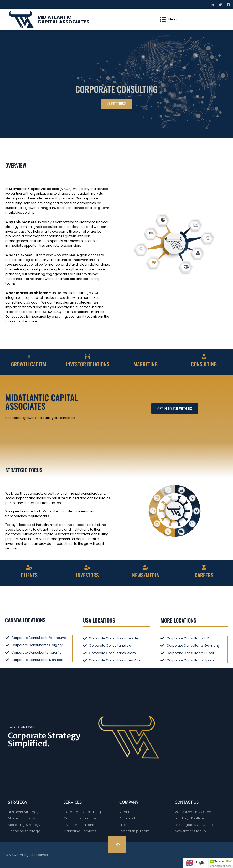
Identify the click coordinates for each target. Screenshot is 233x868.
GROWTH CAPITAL (29, 364)
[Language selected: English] (203, 863)
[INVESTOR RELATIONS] (87, 356)
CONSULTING (204, 364)
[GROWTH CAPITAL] (29, 356)
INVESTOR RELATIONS (87, 364)
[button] (169, 20)
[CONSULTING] (204, 356)
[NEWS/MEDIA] (146, 567)
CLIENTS (29, 575)
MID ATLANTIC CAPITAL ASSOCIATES (63, 19)
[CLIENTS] (29, 567)
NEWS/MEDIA (146, 575)
